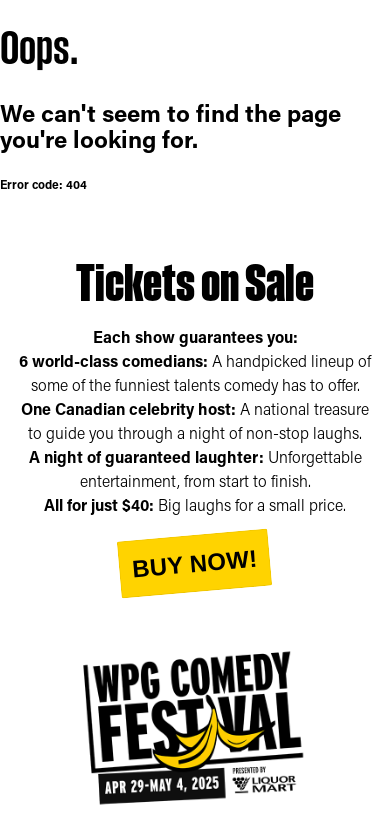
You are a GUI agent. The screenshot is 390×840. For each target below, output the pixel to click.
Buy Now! (194, 563)
